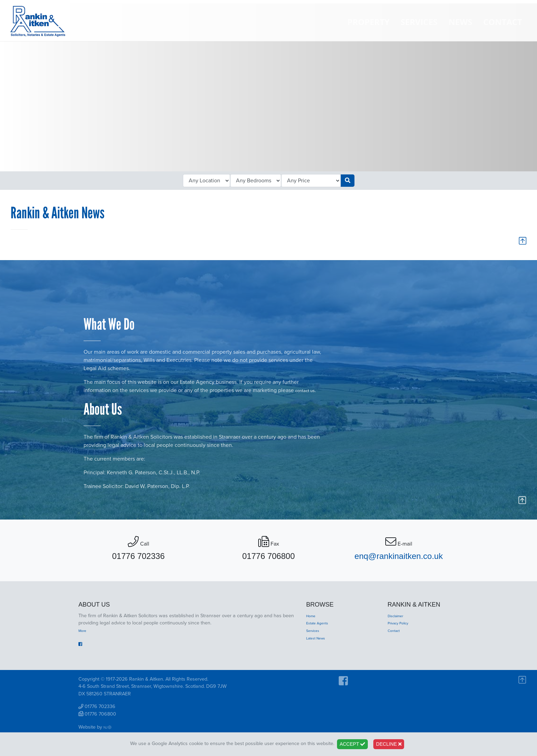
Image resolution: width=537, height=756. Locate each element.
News (459, 31)
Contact (501, 31)
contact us (308, 392)
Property (367, 31)
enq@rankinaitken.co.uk (399, 560)
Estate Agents (321, 627)
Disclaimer (399, 620)
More (84, 635)
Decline (389, 744)
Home (313, 620)
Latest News (320, 642)
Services (418, 31)
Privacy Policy (402, 627)
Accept (352, 744)
